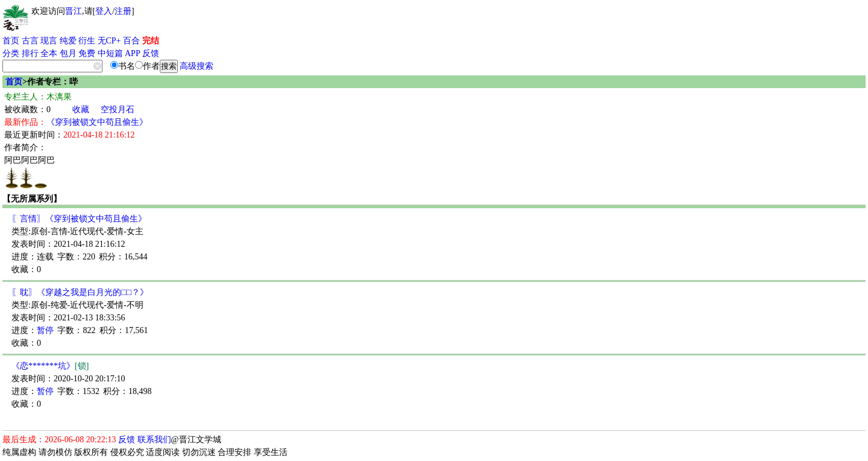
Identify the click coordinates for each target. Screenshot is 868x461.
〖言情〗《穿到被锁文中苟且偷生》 (79, 219)
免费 (87, 53)
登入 (104, 11)
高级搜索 (197, 66)
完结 (151, 41)
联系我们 (154, 440)
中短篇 (110, 53)
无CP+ (109, 41)
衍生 (87, 41)
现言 (49, 41)
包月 (68, 53)
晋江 (74, 11)
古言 (30, 41)
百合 (131, 41)
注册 (123, 11)
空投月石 (118, 110)
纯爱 (68, 41)
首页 (11, 41)
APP (133, 53)
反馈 (151, 53)
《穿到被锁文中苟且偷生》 (97, 122)
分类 (11, 53)
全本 (49, 53)
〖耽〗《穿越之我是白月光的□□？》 (80, 292)
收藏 (81, 110)
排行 (30, 53)
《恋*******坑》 (50, 366)
